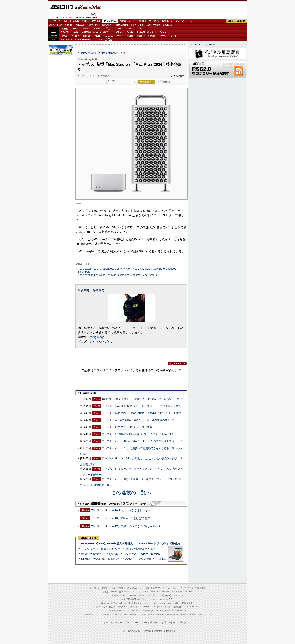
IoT (66, 21)
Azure (97, 36)
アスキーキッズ (56, 25)
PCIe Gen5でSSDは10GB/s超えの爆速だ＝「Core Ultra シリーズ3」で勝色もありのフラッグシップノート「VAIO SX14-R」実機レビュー (169, 543)
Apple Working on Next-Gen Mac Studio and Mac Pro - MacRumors (117, 275)
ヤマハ (163, 36)
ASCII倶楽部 (237, 21)
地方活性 (157, 25)
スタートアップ (177, 21)
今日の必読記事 (114, 611)
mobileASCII (158, 611)
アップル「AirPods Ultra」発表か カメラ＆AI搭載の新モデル (139, 420)
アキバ (157, 21)
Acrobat (76, 36)
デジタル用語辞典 (143, 611)
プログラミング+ (138, 25)
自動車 (123, 21)
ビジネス (75, 21)
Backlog (141, 36)
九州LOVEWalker (172, 614)
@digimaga (97, 337)
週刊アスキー (108, 25)
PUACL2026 (167, 25)
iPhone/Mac (88, 7)
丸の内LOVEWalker (189, 614)
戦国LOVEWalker (206, 614)
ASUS (130, 29)
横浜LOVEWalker (121, 614)
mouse (75, 29)
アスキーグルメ (94, 25)
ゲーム (189, 21)
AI (60, 21)
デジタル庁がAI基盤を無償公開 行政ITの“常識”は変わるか (119, 549)
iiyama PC (142, 592)
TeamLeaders (122, 25)
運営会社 (154, 623)
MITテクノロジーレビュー (175, 611)
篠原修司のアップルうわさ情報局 (98, 53)
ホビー (132, 21)
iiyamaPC (86, 29)
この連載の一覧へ (131, 492)
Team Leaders (149, 607)
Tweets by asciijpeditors (202, 45)
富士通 (65, 29)
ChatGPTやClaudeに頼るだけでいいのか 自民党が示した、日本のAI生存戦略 (131, 559)
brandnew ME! (108, 39)
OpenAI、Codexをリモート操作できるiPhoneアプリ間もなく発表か (142, 399)
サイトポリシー (114, 623)
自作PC (142, 21)
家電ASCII (80, 25)
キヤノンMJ (76, 39)
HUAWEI (141, 32)
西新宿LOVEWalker (138, 614)
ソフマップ (97, 39)
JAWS (65, 36)
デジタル (96, 21)
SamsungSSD (106, 32)
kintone (87, 36)
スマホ (165, 21)
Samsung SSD (108, 603)
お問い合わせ (169, 623)
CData (130, 36)
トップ (53, 21)
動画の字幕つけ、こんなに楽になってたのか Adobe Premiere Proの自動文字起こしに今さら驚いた (145, 554)
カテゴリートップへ (175, 364)
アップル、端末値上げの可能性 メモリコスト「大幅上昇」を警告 (141, 406)
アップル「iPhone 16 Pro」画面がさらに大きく (121, 510)
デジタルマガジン (102, 342)
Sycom (97, 29)
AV (150, 21)
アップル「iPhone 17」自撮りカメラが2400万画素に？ (126, 526)
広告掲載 (183, 623)
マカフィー (65, 39)
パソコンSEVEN (108, 29)
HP (141, 29)
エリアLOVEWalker (104, 614)
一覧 (134, 82)
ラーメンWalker (87, 614)
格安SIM (68, 25)
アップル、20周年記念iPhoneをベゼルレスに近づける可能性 (138, 434)
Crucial (130, 32)
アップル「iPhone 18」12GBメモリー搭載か (128, 427)
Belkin (163, 32)
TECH (85, 21)
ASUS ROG (86, 32)
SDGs (149, 25)
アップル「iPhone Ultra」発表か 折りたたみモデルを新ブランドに (142, 441)
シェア (111, 81)
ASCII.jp (61, 7)
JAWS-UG (124, 596)
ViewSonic (152, 32)
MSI (119, 29)
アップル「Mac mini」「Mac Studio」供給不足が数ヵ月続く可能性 (141, 413)
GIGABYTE (97, 32)
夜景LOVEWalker (155, 614)
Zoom (174, 36)
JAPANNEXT (86, 39)
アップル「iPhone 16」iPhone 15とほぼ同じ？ (121, 518)
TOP (90, 588)
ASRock (119, 32)
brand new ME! (166, 599)
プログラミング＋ (164, 607)
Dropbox (119, 36)
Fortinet (152, 36)
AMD (76, 32)
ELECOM (65, 32)
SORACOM (136, 603)
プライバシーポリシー (136, 623)
